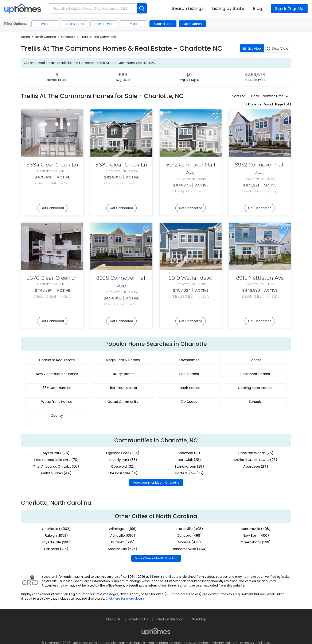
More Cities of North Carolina (156, 558)
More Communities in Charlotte (156, 483)
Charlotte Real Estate (57, 360)
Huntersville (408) (256, 529)
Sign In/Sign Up (289, 9)
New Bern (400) (256, 536)
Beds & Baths (75, 24)
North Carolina (46, 37)
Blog (258, 8)
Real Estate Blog (170, 619)
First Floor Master (123, 388)
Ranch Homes (189, 388)
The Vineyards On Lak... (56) (56, 466)
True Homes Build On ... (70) (56, 460)
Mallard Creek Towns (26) (256, 460)
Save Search (193, 24)
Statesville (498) (189, 529)
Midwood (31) (189, 453)
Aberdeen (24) (256, 466)
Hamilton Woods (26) (256, 453)
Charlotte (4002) (56, 529)
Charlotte (68, 37)
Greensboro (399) (256, 542)
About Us (114, 619)
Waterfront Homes (57, 402)
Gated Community (123, 402)
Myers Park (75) (56, 453)
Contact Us (139, 619)
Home (26, 37)
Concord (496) (189, 536)
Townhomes (189, 360)
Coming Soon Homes (255, 388)
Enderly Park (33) (123, 460)
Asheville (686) (123, 536)
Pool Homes (189, 374)
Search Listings (188, 8)
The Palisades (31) (123, 473)
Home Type (104, 24)
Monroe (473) (189, 542)
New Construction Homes (57, 374)
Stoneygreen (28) (189, 466)
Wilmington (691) (123, 529)
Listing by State (228, 8)
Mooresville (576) (123, 549)
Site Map (199, 619)
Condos (255, 360)
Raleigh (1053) (56, 536)
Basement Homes (255, 374)
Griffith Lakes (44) (56, 473)
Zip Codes (189, 402)
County (57, 416)
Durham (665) (123, 542)
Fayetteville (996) (56, 542)
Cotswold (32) (123, 466)
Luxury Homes (123, 374)
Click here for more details (125, 599)
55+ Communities (57, 388)
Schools (255, 402)
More (134, 24)
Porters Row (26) (189, 473)
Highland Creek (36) (123, 453)
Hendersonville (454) (189, 549)
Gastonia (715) (56, 549)
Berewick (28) (189, 460)
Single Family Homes (123, 360)
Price (45, 24)
